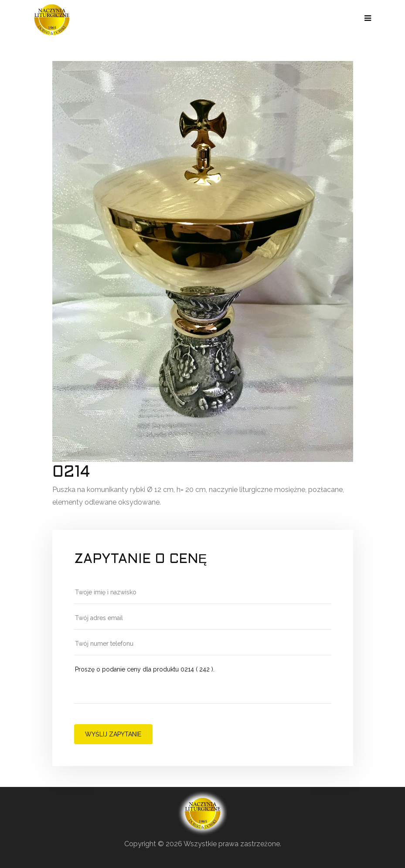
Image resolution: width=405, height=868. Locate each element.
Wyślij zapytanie (113, 734)
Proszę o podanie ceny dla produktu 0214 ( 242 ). (203, 684)
